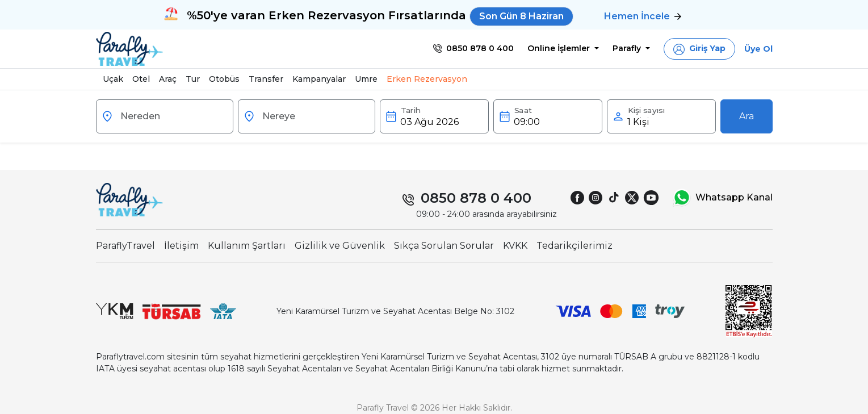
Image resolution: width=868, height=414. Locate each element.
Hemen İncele (643, 16)
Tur (193, 79)
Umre (366, 79)
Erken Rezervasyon (427, 79)
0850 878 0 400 (476, 198)
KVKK (515, 246)
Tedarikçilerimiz (575, 246)
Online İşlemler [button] (560, 48)
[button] (699, 49)
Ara (747, 116)
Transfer (266, 79)
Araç (168, 79)
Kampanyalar (319, 79)
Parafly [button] (628, 48)
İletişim (181, 246)
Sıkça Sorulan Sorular (444, 246)
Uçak (113, 79)
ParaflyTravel (125, 246)
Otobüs (224, 79)
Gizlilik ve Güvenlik (340, 246)
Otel (141, 79)
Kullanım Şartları (247, 246)
